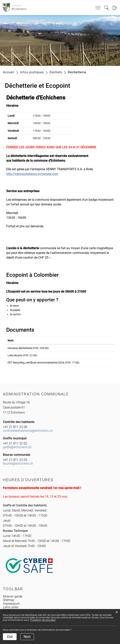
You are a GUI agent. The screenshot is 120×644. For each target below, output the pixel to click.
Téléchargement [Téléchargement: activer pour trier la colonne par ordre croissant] (98, 340)
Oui (10, 637)
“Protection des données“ (43, 620)
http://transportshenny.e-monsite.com (34, 174)
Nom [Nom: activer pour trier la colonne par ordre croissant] (11, 340)
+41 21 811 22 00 (15, 432)
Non (27, 637)
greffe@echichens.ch (17, 452)
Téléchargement (100, 349)
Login (115, 8)
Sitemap (9, 605)
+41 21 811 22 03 (15, 465)
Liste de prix (15, 357)
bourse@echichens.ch (18, 469)
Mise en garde (13, 602)
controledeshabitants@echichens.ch (28, 436)
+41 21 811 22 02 (15, 449)
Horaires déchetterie (20, 348)
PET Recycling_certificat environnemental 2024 (36, 366)
